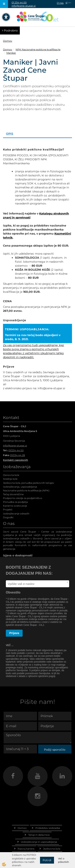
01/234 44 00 (16, 450)
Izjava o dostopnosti (18, 555)
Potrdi (47, 860)
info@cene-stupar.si (24, 6)
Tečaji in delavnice (39, 835)
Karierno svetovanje (15, 506)
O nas (60, 3)
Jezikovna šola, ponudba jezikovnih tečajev (29, 483)
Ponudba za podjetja (15, 502)
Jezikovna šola (52, 849)
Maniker (11, 53)
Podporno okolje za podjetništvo (23, 498)
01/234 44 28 (17, 455)
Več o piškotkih (63, 860)
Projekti (8, 510)
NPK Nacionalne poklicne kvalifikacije (38, 49)
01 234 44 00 (19, 3)
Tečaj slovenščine (13, 494)
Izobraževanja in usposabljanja (39, 842)
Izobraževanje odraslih (16, 514)
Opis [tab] (10, 134)
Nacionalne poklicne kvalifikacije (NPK (26, 490)
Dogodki (8, 517)
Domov (8, 41)
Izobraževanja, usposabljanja (20, 487)
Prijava (14, 633)
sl (66, 3)
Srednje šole (10, 479)
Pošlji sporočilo (55, 750)
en (70, 3)
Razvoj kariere (26, 849)
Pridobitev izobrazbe (48, 828)
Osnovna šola (11, 475)
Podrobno (10, 30)
